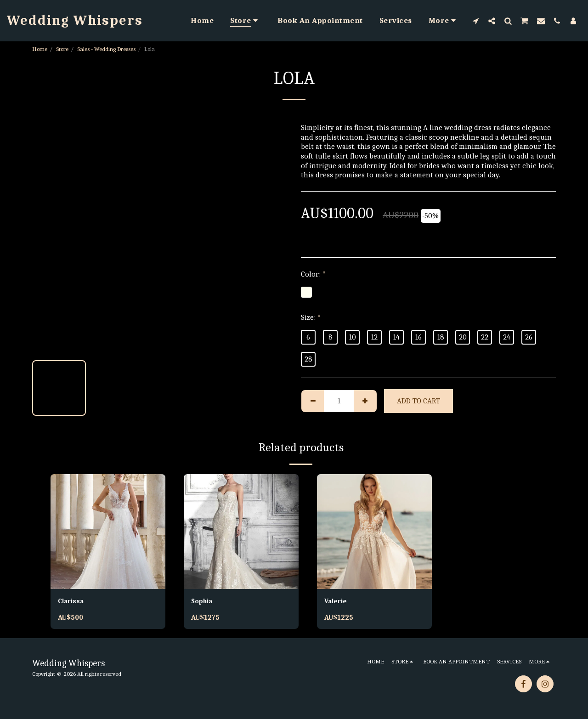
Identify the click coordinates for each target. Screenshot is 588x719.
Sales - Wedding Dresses (106, 49)
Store (62, 49)
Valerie (337, 602)
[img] (108, 532)
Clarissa (72, 602)
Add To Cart (418, 401)
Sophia (203, 602)
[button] (476, 21)
